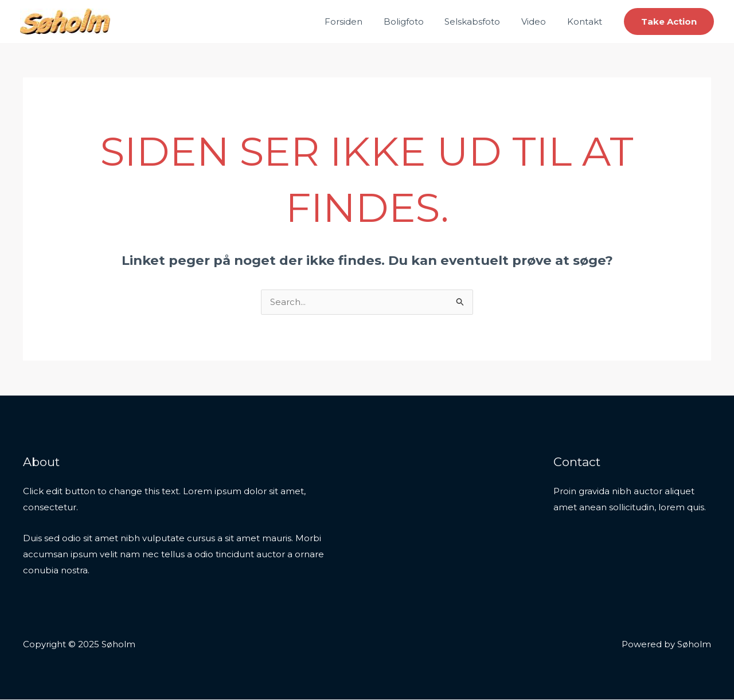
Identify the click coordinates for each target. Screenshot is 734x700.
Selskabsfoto (482, 21)
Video (539, 21)
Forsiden (361, 21)
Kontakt (586, 21)
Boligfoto (417, 21)
